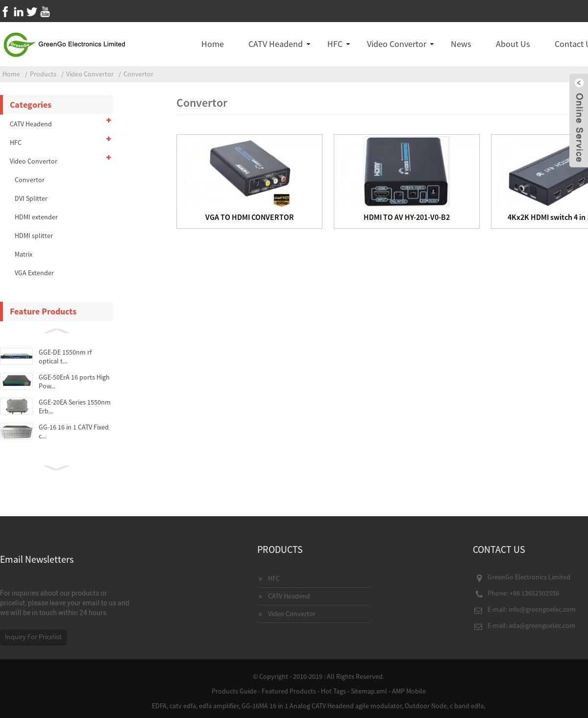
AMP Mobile (409, 691)
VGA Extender (34, 273)
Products (43, 74)
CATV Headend (276, 44)
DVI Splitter (31, 198)
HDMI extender (36, 217)
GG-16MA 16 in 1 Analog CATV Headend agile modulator (322, 706)
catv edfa (183, 706)
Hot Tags (333, 691)
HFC (335, 44)
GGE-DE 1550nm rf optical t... (65, 357)
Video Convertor (397, 44)
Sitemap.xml (369, 691)
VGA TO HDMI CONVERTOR (250, 217)
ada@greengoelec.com (542, 625)
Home (213, 44)
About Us (513, 44)
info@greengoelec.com (542, 609)
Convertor (138, 74)
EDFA (159, 706)
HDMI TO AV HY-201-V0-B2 (407, 217)
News (461, 44)
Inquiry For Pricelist (33, 637)
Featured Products (289, 691)
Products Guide (234, 691)
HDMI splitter (34, 236)
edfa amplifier (219, 706)
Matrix (24, 254)
